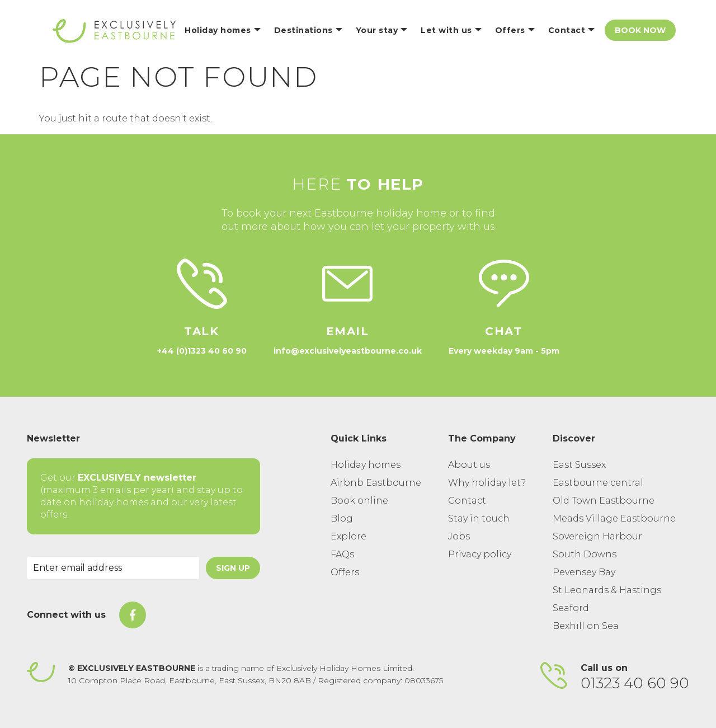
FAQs (342, 554)
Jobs (459, 536)
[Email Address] (113, 568)
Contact (467, 501)
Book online (359, 501)
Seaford (571, 608)
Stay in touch (479, 518)
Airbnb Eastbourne (376, 483)
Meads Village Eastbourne (614, 518)
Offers (345, 572)
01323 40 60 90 (635, 683)
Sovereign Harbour (597, 536)
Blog (342, 518)
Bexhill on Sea (586, 626)
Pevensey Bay (584, 572)
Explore (348, 536)
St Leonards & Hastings (607, 590)
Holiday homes (366, 465)
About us (469, 465)
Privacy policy (480, 554)
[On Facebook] (133, 615)
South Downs (585, 554)
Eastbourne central (598, 483)
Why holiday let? (487, 483)
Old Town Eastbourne (604, 501)
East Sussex (579, 465)
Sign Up (233, 568)
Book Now (640, 30)
